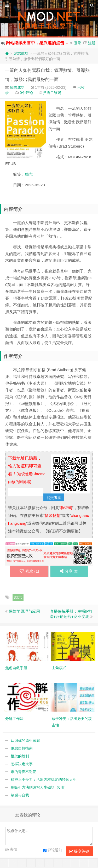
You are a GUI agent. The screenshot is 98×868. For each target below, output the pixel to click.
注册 (92, 43)
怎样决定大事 (22, 764)
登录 (78, 43)
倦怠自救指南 (22, 748)
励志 (29, 174)
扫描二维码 (52, 93)
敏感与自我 (20, 795)
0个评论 (26, 93)
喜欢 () (28, 571)
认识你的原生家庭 (25, 740)
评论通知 (53, 851)
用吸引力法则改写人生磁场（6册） (39, 787)
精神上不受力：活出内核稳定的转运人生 (44, 780)
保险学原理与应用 (24, 611)
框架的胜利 (20, 756)
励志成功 (21, 53)
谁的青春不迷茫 (24, 772)
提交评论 (79, 851)
